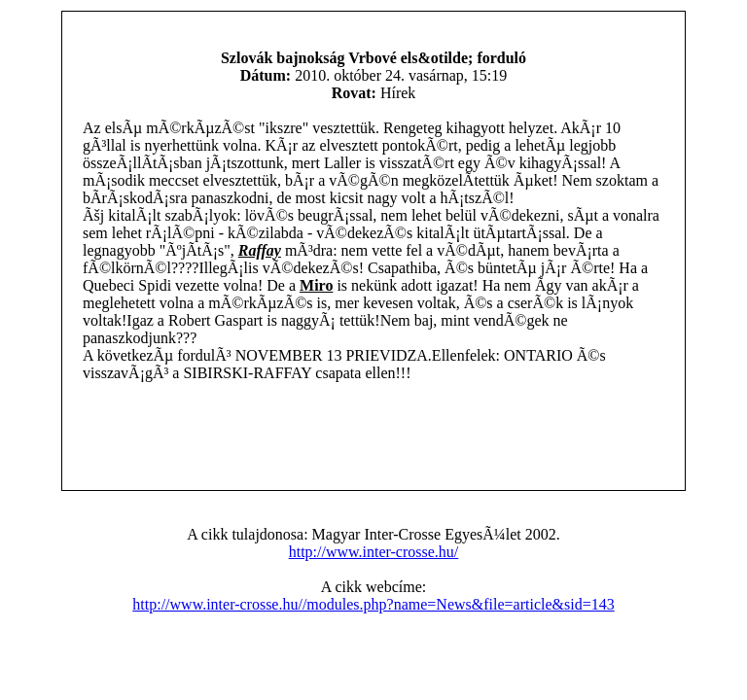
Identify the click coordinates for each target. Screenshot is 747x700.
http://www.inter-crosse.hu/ (374, 552)
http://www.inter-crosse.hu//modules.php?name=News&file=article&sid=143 (373, 604)
